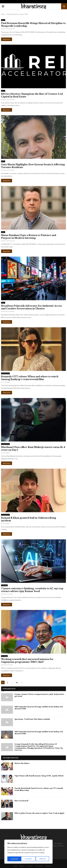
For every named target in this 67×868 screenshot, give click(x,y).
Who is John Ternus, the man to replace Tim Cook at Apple (39, 813)
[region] (28, 852)
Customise (14, 859)
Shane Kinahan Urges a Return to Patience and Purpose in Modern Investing (29, 237)
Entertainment (5, 373)
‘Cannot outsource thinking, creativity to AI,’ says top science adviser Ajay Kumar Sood (32, 590)
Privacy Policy (39, 866)
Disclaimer (30, 866)
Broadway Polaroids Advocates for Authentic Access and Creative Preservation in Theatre (32, 307)
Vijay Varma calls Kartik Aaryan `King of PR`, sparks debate (39, 776)
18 (17, 682)
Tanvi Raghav (6, 382)
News (3, 20)
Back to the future (22, 763)
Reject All (29, 859)
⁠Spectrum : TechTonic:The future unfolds (32, 719)
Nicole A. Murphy (8, 594)
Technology (4, 585)
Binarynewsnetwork (9, 29)
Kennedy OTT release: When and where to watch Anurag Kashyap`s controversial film (30, 378)
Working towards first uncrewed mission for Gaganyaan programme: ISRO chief (27, 661)
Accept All (43, 859)
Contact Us (49, 866)
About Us (22, 866)
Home (15, 866)
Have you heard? (22, 801)
